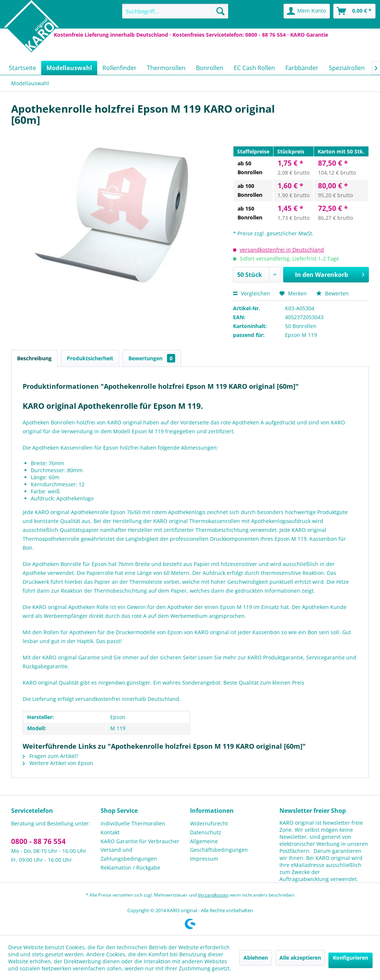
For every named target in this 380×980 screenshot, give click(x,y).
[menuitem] (175, 11)
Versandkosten (213, 895)
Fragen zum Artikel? (50, 756)
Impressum (204, 859)
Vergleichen (252, 293)
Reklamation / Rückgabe (130, 868)
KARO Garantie (309, 35)
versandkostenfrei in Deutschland (282, 250)
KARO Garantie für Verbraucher (140, 841)
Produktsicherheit (90, 358)
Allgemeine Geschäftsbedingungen (219, 846)
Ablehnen (256, 958)
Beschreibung (34, 358)
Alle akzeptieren (300, 958)
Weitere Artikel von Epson (58, 763)
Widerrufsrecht (209, 823)
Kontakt (110, 832)
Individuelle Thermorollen (133, 823)
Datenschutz (206, 832)
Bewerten (332, 293)
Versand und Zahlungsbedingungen (129, 854)
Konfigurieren (350, 958)
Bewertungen (152, 358)
